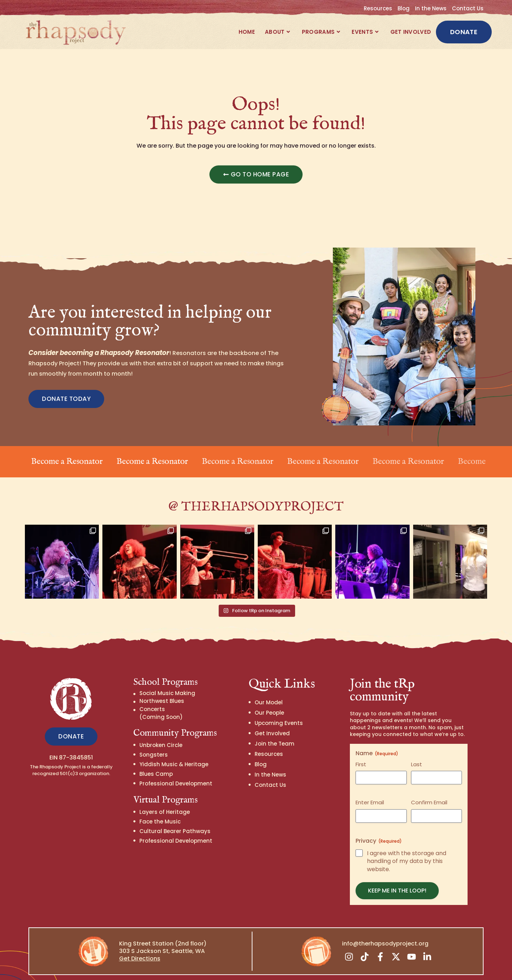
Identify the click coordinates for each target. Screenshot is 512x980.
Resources (378, 8)
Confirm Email (429, 792)
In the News (431, 8)
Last (417, 754)
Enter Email (370, 792)
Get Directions (140, 948)
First (361, 754)
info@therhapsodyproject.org (385, 933)
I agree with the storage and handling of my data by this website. (407, 851)
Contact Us (468, 8)
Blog (404, 8)
